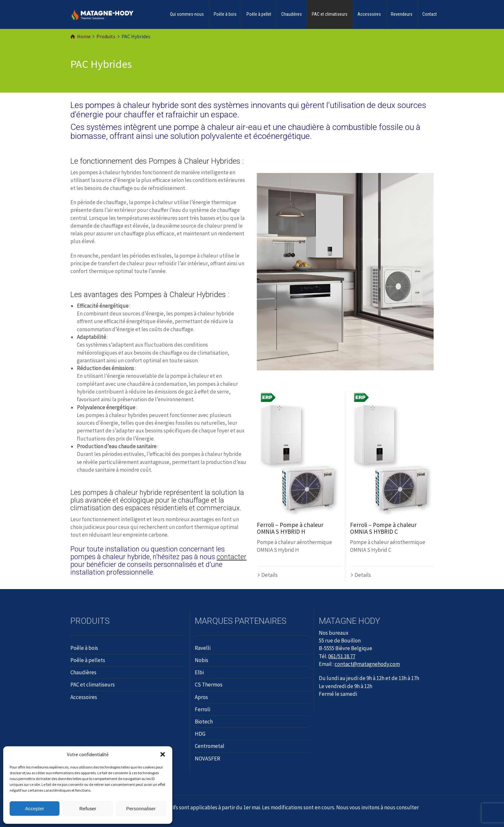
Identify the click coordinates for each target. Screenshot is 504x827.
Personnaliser (141, 809)
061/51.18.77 (342, 656)
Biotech (204, 722)
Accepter (35, 809)
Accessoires (369, 14)
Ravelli (203, 648)
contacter (232, 557)
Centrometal (210, 746)
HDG (200, 734)
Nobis (202, 660)
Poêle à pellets (88, 660)
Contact (430, 14)
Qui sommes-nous (187, 14)
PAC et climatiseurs (330, 14)
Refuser (88, 809)
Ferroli (203, 709)
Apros (201, 697)
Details (270, 575)
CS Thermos (209, 685)
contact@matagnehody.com (367, 664)
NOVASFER (207, 759)
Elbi (199, 672)
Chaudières (292, 14)
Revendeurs (402, 14)
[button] (163, 754)
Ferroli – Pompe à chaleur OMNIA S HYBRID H (290, 528)
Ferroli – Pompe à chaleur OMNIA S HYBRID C (383, 528)
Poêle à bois (225, 14)
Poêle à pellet (259, 14)
